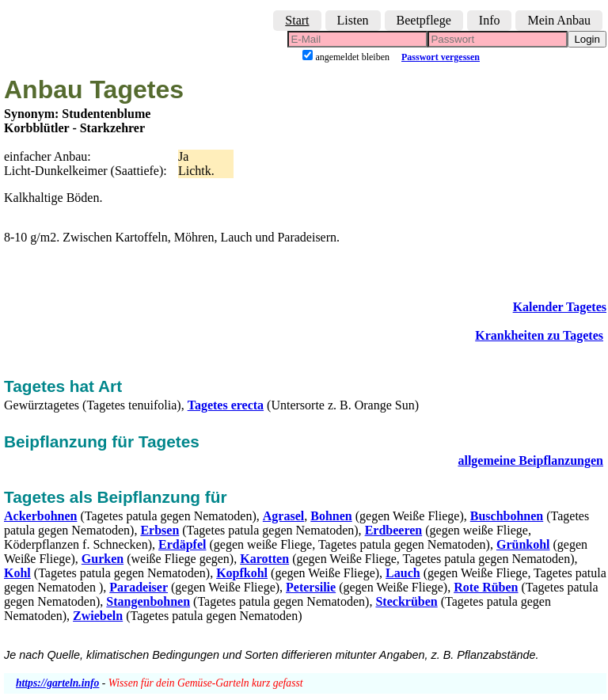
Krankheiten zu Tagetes (539, 335)
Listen (353, 20)
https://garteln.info (57, 683)
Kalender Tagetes (560, 307)
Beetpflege (424, 20)
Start (297, 20)
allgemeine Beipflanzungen (530, 460)
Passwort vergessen (441, 57)
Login (587, 39)
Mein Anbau (559, 20)
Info (490, 20)
